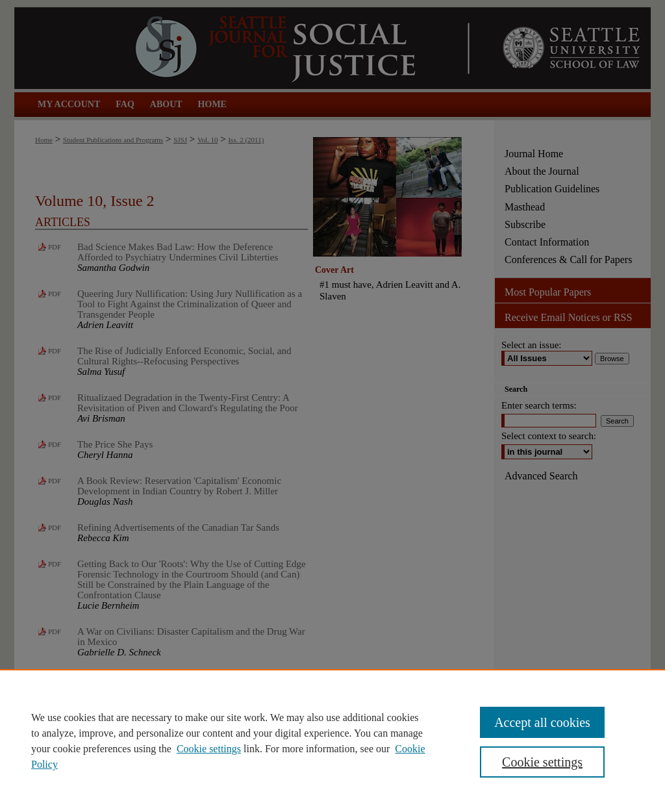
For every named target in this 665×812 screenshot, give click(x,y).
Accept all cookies (542, 722)
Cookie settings (209, 749)
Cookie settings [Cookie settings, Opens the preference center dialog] (542, 762)
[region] (332, 741)
